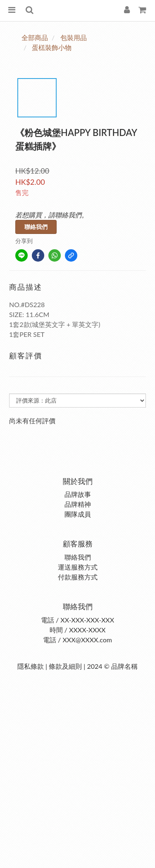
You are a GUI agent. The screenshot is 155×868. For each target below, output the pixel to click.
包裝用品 (74, 37)
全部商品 (35, 37)
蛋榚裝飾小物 (52, 47)
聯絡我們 (36, 227)
